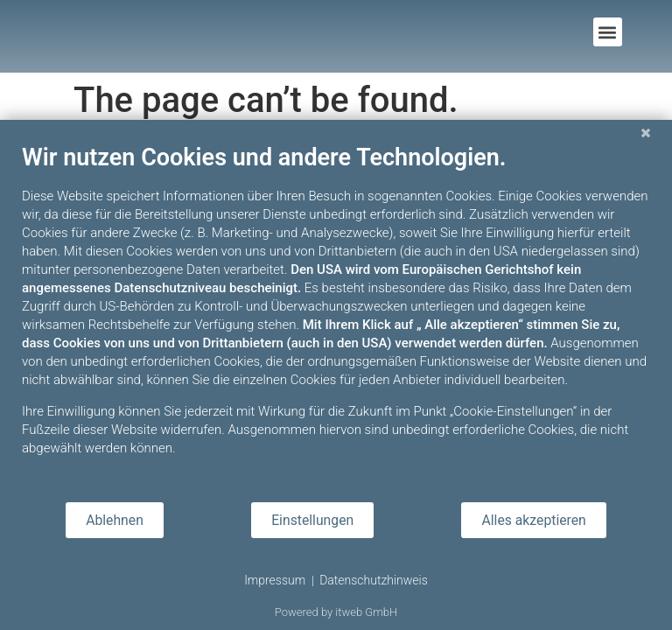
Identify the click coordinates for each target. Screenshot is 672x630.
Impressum (275, 580)
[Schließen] (646, 133)
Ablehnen (115, 520)
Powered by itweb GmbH (336, 612)
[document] (336, 313)
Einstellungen (312, 520)
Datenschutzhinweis (374, 580)
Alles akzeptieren (533, 520)
